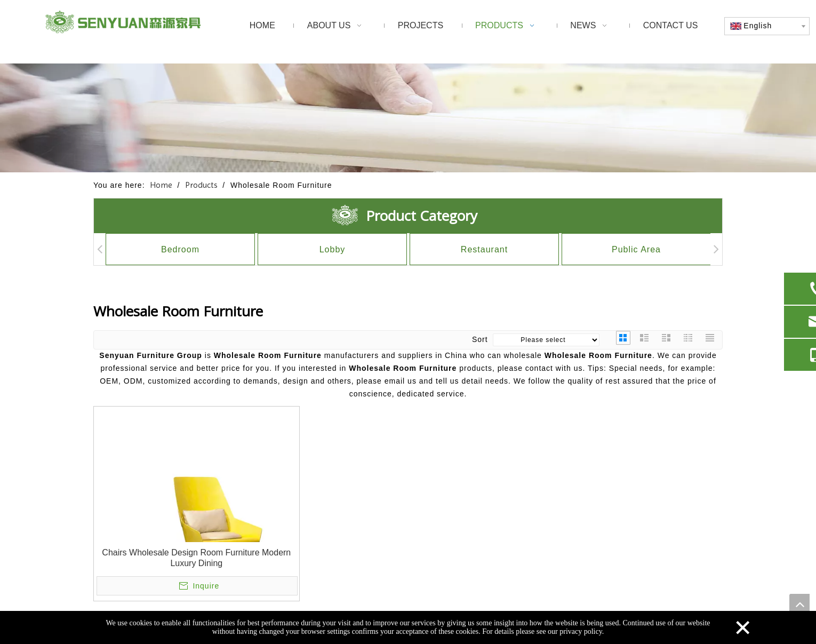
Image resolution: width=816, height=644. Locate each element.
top (799, 604)
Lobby (333, 249)
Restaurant (484, 249)
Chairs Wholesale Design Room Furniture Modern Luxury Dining (196, 558)
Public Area (636, 249)
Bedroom (180, 249)
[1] (408, 118)
